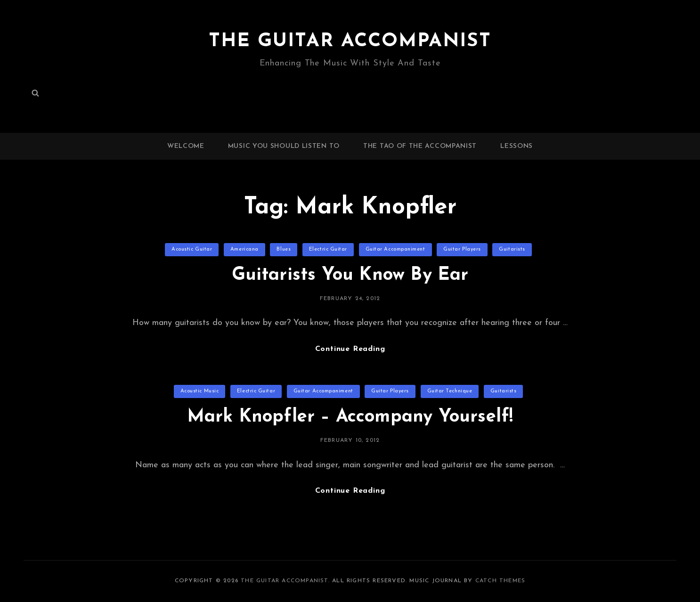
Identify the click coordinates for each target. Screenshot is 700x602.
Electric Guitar (328, 249)
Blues (284, 249)
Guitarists (512, 249)
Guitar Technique (450, 391)
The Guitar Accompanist (350, 41)
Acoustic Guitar (192, 249)
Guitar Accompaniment (395, 249)
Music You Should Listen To (284, 146)
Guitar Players (462, 249)
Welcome (186, 146)
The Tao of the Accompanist (420, 146)
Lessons (517, 146)
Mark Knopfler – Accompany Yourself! (350, 417)
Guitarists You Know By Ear (350, 275)
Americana (244, 249)
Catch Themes (500, 581)
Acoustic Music (200, 391)
